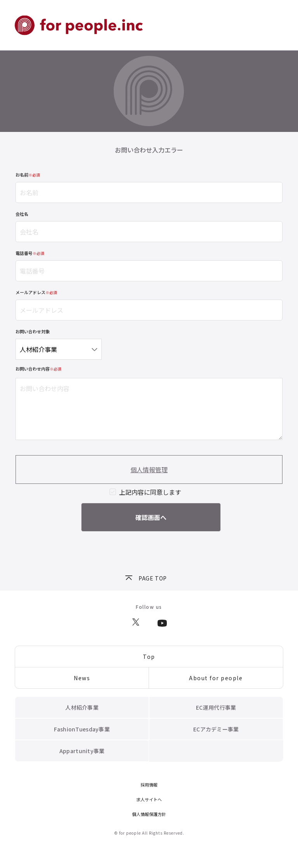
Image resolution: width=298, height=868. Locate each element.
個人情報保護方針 (149, 814)
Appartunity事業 (82, 751)
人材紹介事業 (82, 707)
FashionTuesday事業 (82, 729)
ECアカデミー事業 (216, 729)
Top (149, 657)
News (82, 678)
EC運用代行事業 (216, 707)
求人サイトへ (149, 799)
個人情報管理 (149, 470)
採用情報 (149, 785)
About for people (216, 678)
